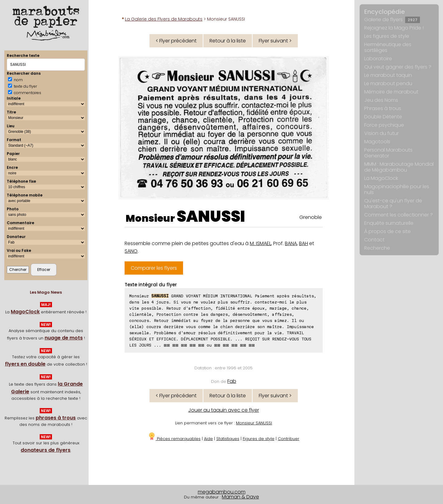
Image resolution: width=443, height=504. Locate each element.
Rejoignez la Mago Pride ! (394, 28)
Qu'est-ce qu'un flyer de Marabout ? (393, 204)
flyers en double (25, 364)
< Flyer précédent (176, 41)
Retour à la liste (228, 41)
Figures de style (259, 439)
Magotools (377, 142)
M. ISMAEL (260, 243)
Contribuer (289, 439)
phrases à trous (56, 418)
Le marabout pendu (388, 83)
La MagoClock (381, 178)
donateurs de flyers (46, 450)
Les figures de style (387, 36)
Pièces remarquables (174, 439)
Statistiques (228, 439)
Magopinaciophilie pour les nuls (397, 189)
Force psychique (384, 125)
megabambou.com (222, 492)
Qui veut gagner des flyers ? (398, 67)
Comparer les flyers (154, 268)
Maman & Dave (240, 497)
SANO (131, 251)
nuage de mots (64, 338)
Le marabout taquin (388, 75)
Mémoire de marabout (391, 92)
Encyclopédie (385, 12)
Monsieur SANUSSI (254, 423)
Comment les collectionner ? (399, 215)
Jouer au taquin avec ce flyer (224, 410)
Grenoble (311, 217)
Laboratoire (378, 59)
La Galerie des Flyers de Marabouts (164, 19)
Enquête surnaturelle (389, 223)
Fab (232, 381)
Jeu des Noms (381, 100)
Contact (374, 240)
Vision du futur (381, 133)
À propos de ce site (387, 231)
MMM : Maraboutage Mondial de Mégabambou (399, 167)
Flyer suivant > (275, 41)
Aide (208, 439)
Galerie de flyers (392, 20)
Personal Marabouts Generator (388, 153)
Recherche (377, 248)
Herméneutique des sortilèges (388, 47)
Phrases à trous (383, 108)
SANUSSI (211, 216)
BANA (291, 243)
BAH (303, 243)
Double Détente (383, 117)
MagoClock (25, 312)
